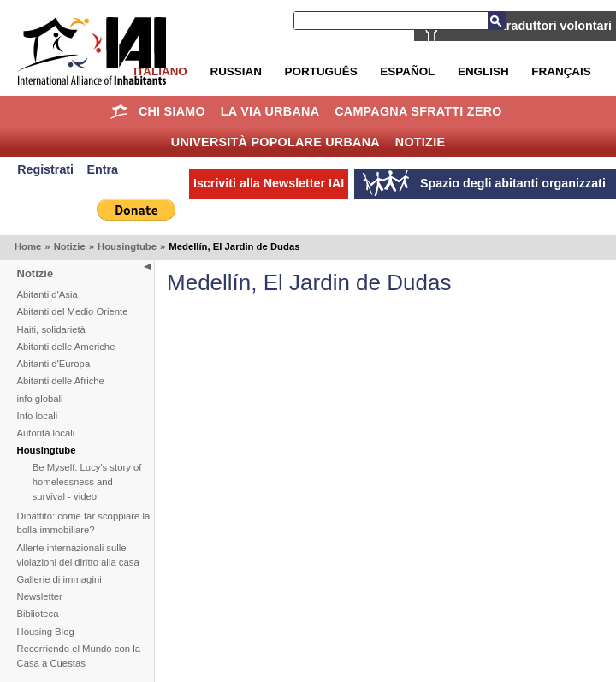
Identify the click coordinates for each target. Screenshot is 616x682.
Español (407, 71)
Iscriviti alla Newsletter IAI (269, 183)
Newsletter (40, 596)
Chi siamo (172, 111)
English (483, 71)
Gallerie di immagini (59, 579)
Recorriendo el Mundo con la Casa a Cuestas (79, 656)
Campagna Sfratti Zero (418, 111)
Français (561, 71)
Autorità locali (46, 433)
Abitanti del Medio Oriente (73, 311)
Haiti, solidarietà (51, 329)
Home (118, 111)
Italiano (160, 71)
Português (321, 71)
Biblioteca (38, 614)
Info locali (38, 416)
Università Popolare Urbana (275, 142)
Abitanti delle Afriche (61, 381)
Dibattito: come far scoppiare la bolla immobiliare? (84, 523)
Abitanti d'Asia (47, 294)
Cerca (496, 21)
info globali (40, 399)
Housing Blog (46, 632)
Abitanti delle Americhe (66, 347)
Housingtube (127, 246)
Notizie (420, 142)
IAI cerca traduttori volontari (530, 26)
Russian (235, 71)
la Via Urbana (270, 111)
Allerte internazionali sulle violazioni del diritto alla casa (78, 555)
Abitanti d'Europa (54, 364)
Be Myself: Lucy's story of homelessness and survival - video (87, 482)
